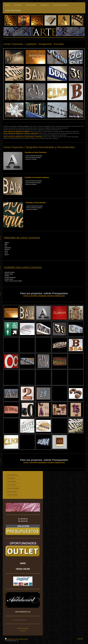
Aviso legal (23, 630)
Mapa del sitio (24, 639)
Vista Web (80, 639)
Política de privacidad (23, 628)
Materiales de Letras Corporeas (22, 238)
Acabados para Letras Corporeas (23, 267)
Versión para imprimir (12, 639)
